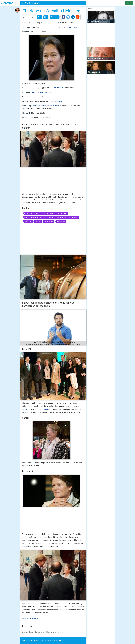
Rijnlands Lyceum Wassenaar (41, 92)
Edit (39, 17)
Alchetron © (59, 640)
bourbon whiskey (44, 409)
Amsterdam (58, 88)
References (61, 221)
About (27, 640)
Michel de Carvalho (71, 27)
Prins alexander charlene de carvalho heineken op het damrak (46, 213)
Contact (49, 640)
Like (46, 17)
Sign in (129, 3)
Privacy (42, 640)
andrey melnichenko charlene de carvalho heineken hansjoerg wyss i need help (51, 217)
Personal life (49, 221)
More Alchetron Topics (30, 619)
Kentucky (26, 409)
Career (38, 221)
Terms (36, 640)
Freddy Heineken (55, 101)
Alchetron (7, 3)
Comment (55, 17)
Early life (28, 221)
